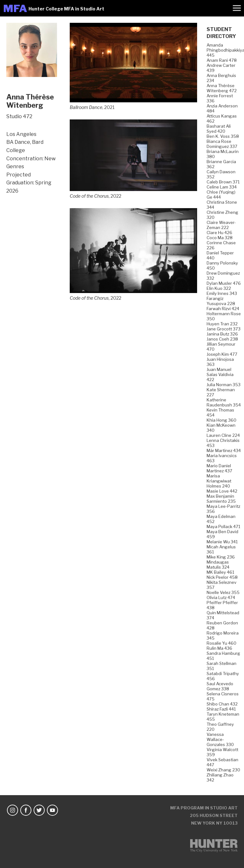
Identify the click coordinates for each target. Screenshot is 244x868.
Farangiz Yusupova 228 (221, 301)
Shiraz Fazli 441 (221, 709)
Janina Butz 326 (222, 334)
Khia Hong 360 (222, 420)
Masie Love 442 (222, 491)
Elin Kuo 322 (219, 288)
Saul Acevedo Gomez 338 (220, 686)
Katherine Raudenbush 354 (224, 402)
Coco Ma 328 (220, 238)
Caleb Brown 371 (223, 182)
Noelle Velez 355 (223, 592)
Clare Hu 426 (219, 233)
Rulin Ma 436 (219, 648)
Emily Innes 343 (222, 293)
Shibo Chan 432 (222, 704)
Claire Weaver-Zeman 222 (221, 225)
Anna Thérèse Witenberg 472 (222, 88)
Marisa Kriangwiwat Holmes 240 (219, 481)
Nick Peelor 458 (222, 577)
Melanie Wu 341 (222, 542)
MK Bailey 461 (220, 572)
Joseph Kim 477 (222, 354)
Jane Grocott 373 (224, 329)
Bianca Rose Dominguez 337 (222, 144)
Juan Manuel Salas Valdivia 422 (220, 374)
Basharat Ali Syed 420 (219, 129)
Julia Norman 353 (224, 385)
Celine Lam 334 (222, 187)
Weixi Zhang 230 (223, 770)
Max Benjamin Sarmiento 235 (221, 499)
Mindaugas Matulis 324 (218, 565)
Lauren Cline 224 (223, 435)
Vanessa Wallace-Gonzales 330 (220, 739)
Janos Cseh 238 (222, 339)
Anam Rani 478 (222, 60)
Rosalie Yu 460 (222, 643)
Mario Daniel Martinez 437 (219, 468)
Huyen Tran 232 (222, 324)
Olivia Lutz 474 (221, 597)
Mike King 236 (221, 557)
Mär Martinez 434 (224, 450)
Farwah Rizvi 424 (223, 309)
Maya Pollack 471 (223, 527)
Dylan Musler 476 (224, 283)
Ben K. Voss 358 (223, 136)
